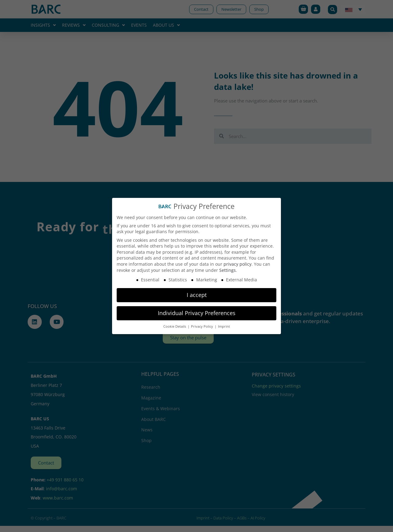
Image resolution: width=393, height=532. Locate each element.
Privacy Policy (202, 326)
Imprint (224, 326)
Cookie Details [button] (175, 326)
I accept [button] (197, 295)
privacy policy (237, 264)
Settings (228, 270)
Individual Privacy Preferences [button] (197, 313)
